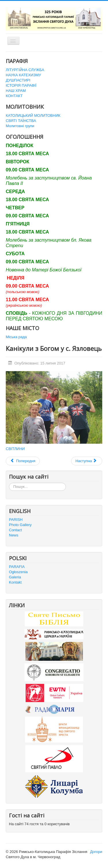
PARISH (16, 520)
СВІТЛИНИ (15, 449)
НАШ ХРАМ (16, 91)
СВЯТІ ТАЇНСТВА (21, 121)
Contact (15, 530)
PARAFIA (17, 567)
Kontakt (15, 582)
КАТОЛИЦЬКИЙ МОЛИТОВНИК (33, 115)
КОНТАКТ (14, 96)
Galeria (15, 577)
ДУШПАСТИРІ (18, 80)
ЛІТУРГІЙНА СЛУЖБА (25, 70)
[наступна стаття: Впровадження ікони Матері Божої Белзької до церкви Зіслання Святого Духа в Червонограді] (87, 461)
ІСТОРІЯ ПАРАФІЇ (21, 85)
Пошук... (9, 483)
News (14, 535)
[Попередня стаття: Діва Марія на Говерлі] (23, 461)
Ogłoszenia (18, 572)
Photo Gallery (20, 525)
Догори (96, 852)
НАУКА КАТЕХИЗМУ (23, 75)
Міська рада (16, 337)
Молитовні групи (20, 126)
